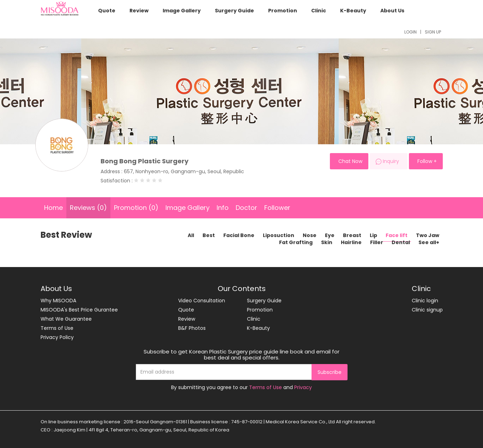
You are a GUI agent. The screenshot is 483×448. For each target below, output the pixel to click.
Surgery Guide (234, 11)
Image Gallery (182, 11)
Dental (401, 242)
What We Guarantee (66, 319)
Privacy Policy (57, 337)
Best (209, 235)
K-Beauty (353, 11)
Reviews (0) (88, 208)
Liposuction (279, 235)
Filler (377, 242)
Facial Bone (239, 235)
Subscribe (330, 372)
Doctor (246, 208)
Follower (277, 208)
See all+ (429, 242)
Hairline (351, 242)
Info (223, 208)
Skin (327, 242)
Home (53, 208)
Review (139, 11)
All (191, 235)
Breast (352, 235)
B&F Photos (192, 328)
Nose (310, 235)
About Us (392, 11)
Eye (330, 235)
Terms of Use (57, 328)
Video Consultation (202, 301)
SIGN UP (433, 32)
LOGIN (410, 32)
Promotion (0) (136, 208)
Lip (373, 235)
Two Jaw (428, 235)
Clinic (319, 11)
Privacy (303, 387)
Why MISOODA (58, 301)
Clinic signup (427, 310)
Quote (107, 11)
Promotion (283, 11)
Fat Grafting (296, 242)
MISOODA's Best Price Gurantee (79, 310)
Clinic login (425, 301)
